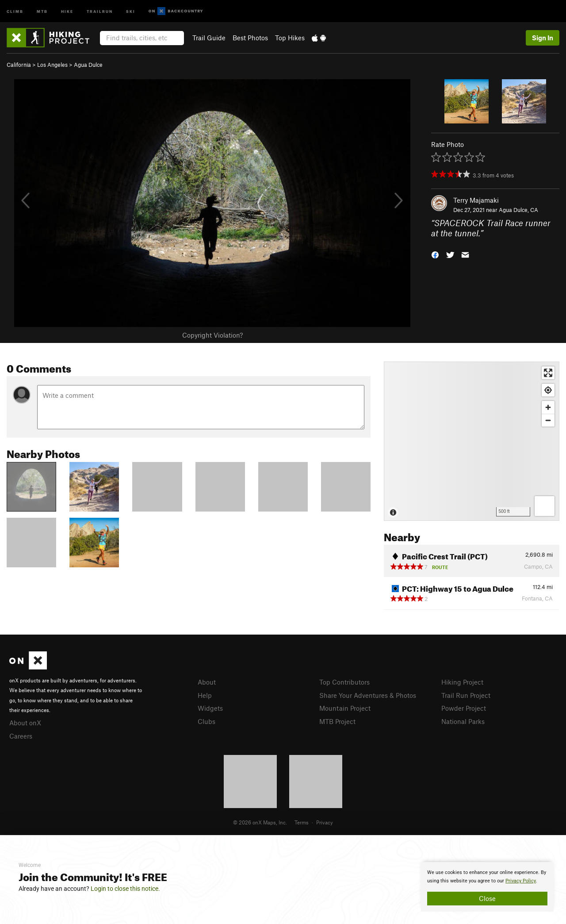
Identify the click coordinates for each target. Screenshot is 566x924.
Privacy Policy (521, 881)
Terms (302, 822)
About (207, 682)
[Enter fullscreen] (548, 373)
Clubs (207, 721)
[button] (435, 254)
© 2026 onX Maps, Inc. (260, 822)
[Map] (472, 441)
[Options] (545, 506)
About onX (25, 723)
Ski (131, 11)
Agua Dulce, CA (518, 210)
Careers (21, 736)
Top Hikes (290, 38)
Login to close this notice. (125, 889)
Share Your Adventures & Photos (368, 695)
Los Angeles (52, 65)
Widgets (210, 708)
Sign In (543, 38)
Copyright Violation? (212, 335)
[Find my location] (548, 390)
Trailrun (100, 11)
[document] (487, 887)
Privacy (325, 822)
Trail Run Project (466, 695)
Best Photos (250, 38)
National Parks (463, 721)
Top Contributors (344, 682)
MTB (42, 11)
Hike (67, 11)
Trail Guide (209, 38)
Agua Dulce (88, 65)
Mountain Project (345, 708)
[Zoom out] (548, 420)
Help (205, 695)
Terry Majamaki (476, 200)
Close (487, 898)
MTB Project (337, 721)
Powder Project (464, 708)
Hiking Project (462, 682)
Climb (15, 11)
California (19, 65)
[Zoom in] (548, 407)
